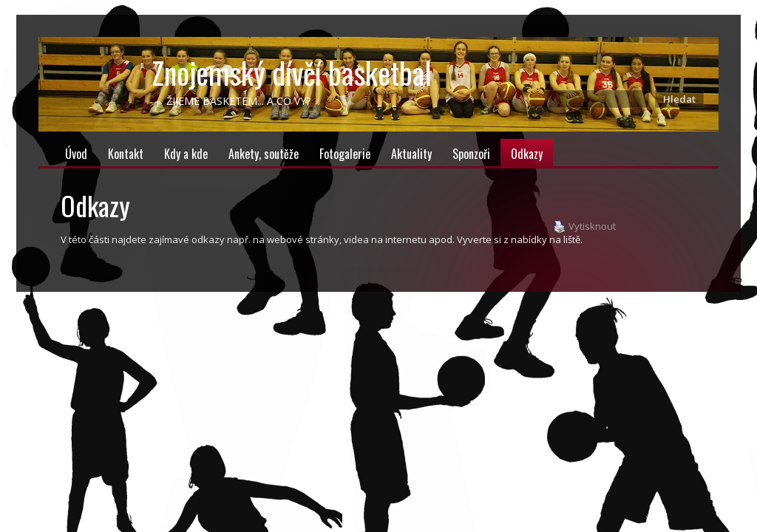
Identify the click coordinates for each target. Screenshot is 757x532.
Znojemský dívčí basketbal (292, 72)
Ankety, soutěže (264, 154)
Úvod (76, 154)
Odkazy (527, 154)
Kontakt (126, 154)
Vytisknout (585, 227)
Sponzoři (471, 154)
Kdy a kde (186, 154)
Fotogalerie (345, 154)
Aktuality (411, 154)
